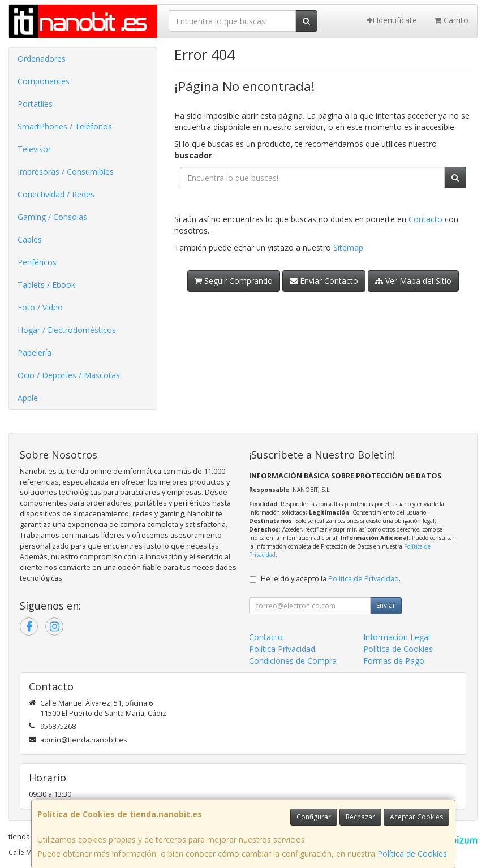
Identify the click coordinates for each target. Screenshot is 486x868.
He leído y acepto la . (331, 579)
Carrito (451, 20)
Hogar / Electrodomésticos (67, 330)
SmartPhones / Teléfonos (65, 126)
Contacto (425, 219)
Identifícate (392, 20)
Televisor (34, 149)
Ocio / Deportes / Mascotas (69, 375)
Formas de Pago (394, 661)
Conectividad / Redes (56, 194)
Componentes (44, 81)
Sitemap (348, 247)
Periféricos (37, 262)
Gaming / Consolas (52, 217)
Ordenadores (42, 59)
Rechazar (360, 817)
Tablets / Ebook (46, 285)
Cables (30, 239)
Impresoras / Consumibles (66, 172)
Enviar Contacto (324, 281)
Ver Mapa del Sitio (413, 281)
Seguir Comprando (234, 281)
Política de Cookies (412, 854)
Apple (28, 398)
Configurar (314, 817)
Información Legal (397, 637)
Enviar (386, 605)
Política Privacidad (282, 649)
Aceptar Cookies (416, 817)
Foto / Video (40, 307)
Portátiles (35, 104)
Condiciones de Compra (293, 661)
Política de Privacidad (364, 579)
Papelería (35, 353)
